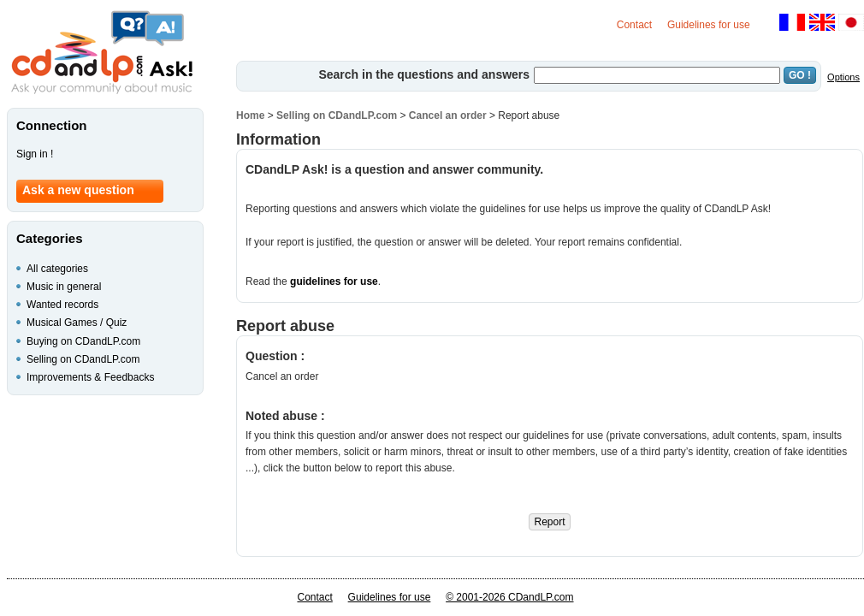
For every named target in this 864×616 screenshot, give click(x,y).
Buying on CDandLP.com (83, 341)
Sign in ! (35, 154)
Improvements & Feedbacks (90, 377)
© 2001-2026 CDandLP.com (509, 597)
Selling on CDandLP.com (337, 115)
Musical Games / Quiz (77, 323)
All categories (57, 269)
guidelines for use (334, 281)
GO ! (800, 75)
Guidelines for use (709, 25)
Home (250, 115)
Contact (634, 25)
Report (549, 522)
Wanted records (62, 305)
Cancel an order (448, 115)
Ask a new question (78, 190)
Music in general (64, 287)
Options (843, 77)
